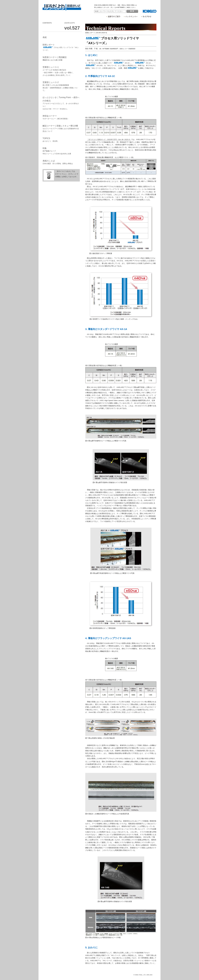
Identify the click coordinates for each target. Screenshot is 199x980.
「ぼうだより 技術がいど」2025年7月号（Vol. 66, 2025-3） (109, 139)
